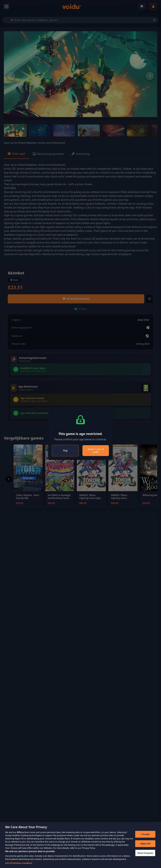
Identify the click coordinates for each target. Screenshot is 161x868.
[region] (80, 845)
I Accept (145, 834)
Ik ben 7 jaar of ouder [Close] (96, 451)
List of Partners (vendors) (19, 863)
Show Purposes (145, 853)
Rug (65, 450)
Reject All (145, 844)
